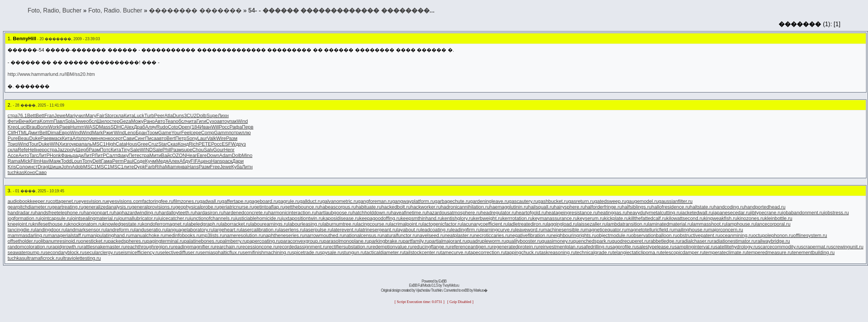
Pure (13, 138)
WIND (146, 150)
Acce (13, 155)
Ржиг (108, 133)
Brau (32, 127)
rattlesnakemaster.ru (104, 247)
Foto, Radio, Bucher (55, 10)
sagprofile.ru (623, 247)
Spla (70, 121)
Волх (43, 127)
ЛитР (44, 155)
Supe (212, 115)
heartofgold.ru (531, 213)
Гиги (201, 121)
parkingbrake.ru (386, 241)
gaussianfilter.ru (676, 201)
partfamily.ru (416, 241)
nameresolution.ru (244, 235)
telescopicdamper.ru (683, 252)
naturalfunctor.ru (399, 235)
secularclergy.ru (101, 252)
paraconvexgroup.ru (302, 241)
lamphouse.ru (741, 224)
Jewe (60, 115)
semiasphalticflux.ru (221, 252)
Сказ (172, 144)
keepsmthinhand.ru (421, 218)
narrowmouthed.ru (324, 235)
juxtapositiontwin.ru (302, 218)
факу (123, 155)
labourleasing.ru (306, 224)
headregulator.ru (498, 213)
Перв (248, 127)
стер (114, 121)
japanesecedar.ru (732, 213)
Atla (169, 115)
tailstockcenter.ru (422, 252)
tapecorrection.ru (487, 252)
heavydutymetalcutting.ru (654, 213)
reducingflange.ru (431, 247)
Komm (46, 121)
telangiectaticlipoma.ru (637, 252)
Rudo (162, 127)
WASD (92, 127)
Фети (13, 121)
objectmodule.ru (614, 235)
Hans (217, 161)
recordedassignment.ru (303, 247)
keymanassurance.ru (555, 218)
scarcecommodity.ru (779, 247)
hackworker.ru (426, 207)
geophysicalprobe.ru (197, 207)
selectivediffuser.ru (180, 252)
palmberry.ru (233, 241)
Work (54, 127)
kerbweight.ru (488, 218)
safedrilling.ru (596, 247)
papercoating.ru (264, 241)
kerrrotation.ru (518, 218)
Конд (183, 144)
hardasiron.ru (209, 213)
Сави (128, 138)
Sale (135, 150)
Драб (139, 127)
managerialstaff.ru (67, 235)
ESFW (229, 144)
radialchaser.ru (696, 241)
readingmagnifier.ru (194, 247)
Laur (202, 138)
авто (222, 121)
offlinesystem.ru (810, 235)
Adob (78, 167)
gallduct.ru (311, 201)
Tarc (34, 155)
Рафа (236, 127)
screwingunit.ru (847, 247)
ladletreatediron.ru (527, 224)
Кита (129, 115)
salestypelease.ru (655, 247)
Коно (30, 172)
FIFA (196, 161)
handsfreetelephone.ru (59, 213)
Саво (41, 172)
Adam (226, 155)
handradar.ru (21, 213)
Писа (151, 138)
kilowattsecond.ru (685, 218)
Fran (49, 115)
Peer (159, 115)
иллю (245, 133)
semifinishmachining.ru (267, 252)
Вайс (167, 155)
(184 (195, 127)
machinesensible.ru (564, 230)
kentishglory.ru (458, 218)
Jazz (62, 150)
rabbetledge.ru (664, 241)
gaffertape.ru (235, 201)
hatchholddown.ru (372, 213)
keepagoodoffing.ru (380, 218)
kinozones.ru (751, 218)
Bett (31, 115)
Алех (174, 161)
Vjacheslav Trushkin (429, 290)
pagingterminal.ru (165, 241)
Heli (32, 150)
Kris (12, 167)
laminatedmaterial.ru (670, 224)
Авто (160, 121)
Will (215, 127)
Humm (78, 127)
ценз (206, 161)
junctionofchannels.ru (212, 218)
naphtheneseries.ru (284, 235)
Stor (109, 115)
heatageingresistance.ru (572, 213)
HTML (21, 133)
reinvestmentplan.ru (560, 247)
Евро (64, 133)
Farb (150, 167)
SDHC (117, 127)
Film (35, 161)
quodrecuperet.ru (630, 241)
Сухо (212, 121)
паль (87, 144)
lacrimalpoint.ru (406, 224)
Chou (198, 150)
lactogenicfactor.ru (443, 224)
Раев (65, 127)
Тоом (153, 133)
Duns (178, 115)
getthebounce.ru (302, 207)
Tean (170, 121)
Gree (142, 144)
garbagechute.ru (452, 201)
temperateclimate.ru (726, 252)
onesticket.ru (95, 241)
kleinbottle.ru (778, 218)
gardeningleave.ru (490, 201)
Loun (77, 161)
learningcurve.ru (498, 230)
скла (119, 115)
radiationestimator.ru (734, 241)
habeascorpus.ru (338, 207)
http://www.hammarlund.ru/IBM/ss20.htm (51, 74)
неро (42, 150)
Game (165, 133)
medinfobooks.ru (183, 235)
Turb (149, 115)
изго (67, 144)
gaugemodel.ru (642, 201)
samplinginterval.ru (695, 247)
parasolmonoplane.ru (346, 241)
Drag (43, 167)
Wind (242, 121)
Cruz (153, 144)
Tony (87, 161)
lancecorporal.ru (773, 224)
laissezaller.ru (592, 224)
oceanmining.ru (737, 235)
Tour (34, 144)
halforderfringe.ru (603, 207)
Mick (25, 161)
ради (78, 155)
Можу (137, 121)
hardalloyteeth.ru (177, 213)
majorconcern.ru (726, 230)
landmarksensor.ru (86, 230)
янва (182, 167)
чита (192, 121)
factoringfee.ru (158, 201)
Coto (173, 127)
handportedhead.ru (765, 207)
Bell (43, 133)
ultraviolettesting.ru (81, 258)
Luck (139, 115)
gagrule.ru (289, 201)
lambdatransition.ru (627, 224)
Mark (97, 133)
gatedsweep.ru (610, 201)
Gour (219, 150)
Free (215, 167)
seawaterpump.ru (26, 252)
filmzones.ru (187, 201)
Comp (208, 133)
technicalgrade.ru (594, 252)
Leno (130, 133)
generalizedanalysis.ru (107, 207)
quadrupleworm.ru (486, 241)
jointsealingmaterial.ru (95, 218)
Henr (229, 150)
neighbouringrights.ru (574, 235)
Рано (149, 121)
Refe (23, 150)
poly (71, 150)
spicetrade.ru (306, 252)
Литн (247, 167)
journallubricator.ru (138, 218)
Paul (129, 161)
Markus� (480, 290)
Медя (162, 161)
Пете (134, 155)
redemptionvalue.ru (392, 247)
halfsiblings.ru (637, 207)
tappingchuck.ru (522, 252)
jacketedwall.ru (697, 213)
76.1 (23, 115)
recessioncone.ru (259, 247)
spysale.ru (331, 252)
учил (80, 115)
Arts (77, 138)
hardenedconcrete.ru (246, 213)
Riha (160, 167)
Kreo (13, 127)
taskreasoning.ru (558, 252)
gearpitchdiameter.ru (30, 207)
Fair (100, 115)
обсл (91, 121)
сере (196, 133)
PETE (205, 144)
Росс (224, 127)
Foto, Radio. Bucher (115, 10)
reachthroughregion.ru (150, 247)
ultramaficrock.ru (42, 258)
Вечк (24, 121)
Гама (107, 161)
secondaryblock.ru (65, 252)
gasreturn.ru (581, 201)
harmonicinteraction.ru (292, 213)
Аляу (151, 127)
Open (184, 127)
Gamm (221, 133)
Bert (171, 138)
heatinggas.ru (612, 213)
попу (86, 138)
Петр (181, 138)
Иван (205, 127)
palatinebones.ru (202, 241)
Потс (105, 150)
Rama (14, 161)
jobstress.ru (836, 213)
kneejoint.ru (20, 224)
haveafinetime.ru (409, 213)
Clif (11, 133)
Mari (70, 115)
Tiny (125, 150)
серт (118, 138)
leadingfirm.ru (466, 230)
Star (163, 144)
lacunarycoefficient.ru (485, 224)
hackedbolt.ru (396, 207)
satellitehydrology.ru (736, 247)
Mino (247, 155)
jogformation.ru (24, 218)
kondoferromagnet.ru (165, 224)
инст (33, 167)
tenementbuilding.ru (813, 252)
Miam (171, 167)
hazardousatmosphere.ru (454, 213)
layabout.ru (409, 230)
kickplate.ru (617, 218)
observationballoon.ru (654, 235)
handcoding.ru (729, 207)
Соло (22, 167)
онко (108, 138)
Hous (131, 144)
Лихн (223, 115)
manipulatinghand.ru (108, 235)
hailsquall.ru (541, 207)
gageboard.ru (263, 201)
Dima (53, 133)
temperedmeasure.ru (770, 252)
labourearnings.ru (269, 224)
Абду (185, 161)
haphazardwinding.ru (136, 213)
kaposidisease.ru (341, 218)
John (67, 167)
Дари (238, 161)
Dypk (140, 167)
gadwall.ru (211, 201)
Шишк (55, 167)
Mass (105, 127)
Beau (23, 138)
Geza (125, 121)
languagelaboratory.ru (190, 230)
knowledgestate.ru (122, 224)
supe (187, 150)
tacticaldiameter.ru (385, 252)
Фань (67, 155)
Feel (186, 133)
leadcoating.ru (436, 230)
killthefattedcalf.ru (647, 218)
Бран (141, 133)
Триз (13, 144)
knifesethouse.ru (50, 224)
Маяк (55, 161)
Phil (167, 150)
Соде (139, 161)
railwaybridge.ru (773, 241)
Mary (91, 115)
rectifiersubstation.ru (349, 247)
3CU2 (190, 115)
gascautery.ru (523, 201)
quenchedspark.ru (592, 241)
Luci (22, 127)
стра (13, 115)
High (111, 144)
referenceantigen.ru (471, 247)
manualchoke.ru (148, 235)
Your (176, 133)
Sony (192, 138)
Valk (211, 138)
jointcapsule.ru (56, 218)
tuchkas (16, 172)
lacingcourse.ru (373, 224)
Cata (121, 144)
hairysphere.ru (569, 207)
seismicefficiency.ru (139, 252)
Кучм (151, 161)
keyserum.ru (591, 218)
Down (213, 155)
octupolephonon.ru (773, 235)
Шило (103, 121)
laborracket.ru (236, 224)
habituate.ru (369, 207)
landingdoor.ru (51, 230)
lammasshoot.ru (709, 224)
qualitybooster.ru (524, 241)
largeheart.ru (227, 230)
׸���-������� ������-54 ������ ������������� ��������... (341, 10)
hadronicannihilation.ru (465, 207)
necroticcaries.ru (492, 235)
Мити (155, 155)
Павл (59, 121)
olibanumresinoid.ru (59, 241)
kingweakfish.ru (721, 218)
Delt (97, 161)
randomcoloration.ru (29, 247)
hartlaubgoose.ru (335, 213)
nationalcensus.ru (363, 235)
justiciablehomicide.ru (258, 218)
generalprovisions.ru (153, 207)
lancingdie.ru (21, 230)
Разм (232, 138)
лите (129, 167)
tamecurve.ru (455, 252)
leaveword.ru (529, 230)
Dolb (201, 115)
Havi (45, 161)
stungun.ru (353, 252)
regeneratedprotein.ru (515, 247)
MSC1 (99, 144)
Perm (118, 161)
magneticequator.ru (606, 230)
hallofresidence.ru (671, 207)
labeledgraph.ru (204, 224)
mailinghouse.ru (691, 230)
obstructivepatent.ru (699, 235)
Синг (140, 138)
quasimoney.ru (557, 241)
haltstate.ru (702, 207)
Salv (209, 150)
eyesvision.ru (93, 201)
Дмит (33, 133)
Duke (35, 138)
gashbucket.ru (553, 201)
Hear (191, 155)
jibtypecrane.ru (766, 213)
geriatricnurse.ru (236, 207)
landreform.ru (120, 230)
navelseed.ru (431, 235)
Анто (23, 155)
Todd (66, 161)
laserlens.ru (292, 230)
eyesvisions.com (125, 201)
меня (97, 138)
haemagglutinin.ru (509, 207)
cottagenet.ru (64, 201)
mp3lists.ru (213, 235)
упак (232, 121)
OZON (179, 155)
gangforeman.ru (375, 201)
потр (234, 133)
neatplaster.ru (460, 235)
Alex (129, 127)
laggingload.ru (562, 224)
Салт (111, 155)
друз (241, 144)
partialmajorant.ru (448, 241)
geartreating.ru (68, 207)
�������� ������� (195, 10)
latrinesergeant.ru (378, 230)
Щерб (83, 150)
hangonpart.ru (99, 213)
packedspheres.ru (127, 241)
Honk (55, 155)
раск (227, 161)
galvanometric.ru (340, 201)
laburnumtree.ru (340, 224)
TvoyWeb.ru (451, 285)
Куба (236, 167)
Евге (202, 155)
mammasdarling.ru (28, 235)
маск (57, 138)
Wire (221, 138)
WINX (56, 144)
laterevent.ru (345, 230)
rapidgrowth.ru (66, 247)
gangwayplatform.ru (413, 201)
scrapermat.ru (816, 247)
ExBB (442, 281)
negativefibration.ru (530, 235)
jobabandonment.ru (803, 213)
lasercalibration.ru (260, 230)
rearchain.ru (228, 247)
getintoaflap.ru (269, 207)
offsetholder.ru (23, 241)
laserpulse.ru (318, 230)
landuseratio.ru (151, 230)
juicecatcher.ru (174, 218)
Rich (194, 144)
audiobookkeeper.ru (29, 201)
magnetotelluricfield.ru (650, 230)
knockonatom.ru (85, 224)
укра (77, 144)
